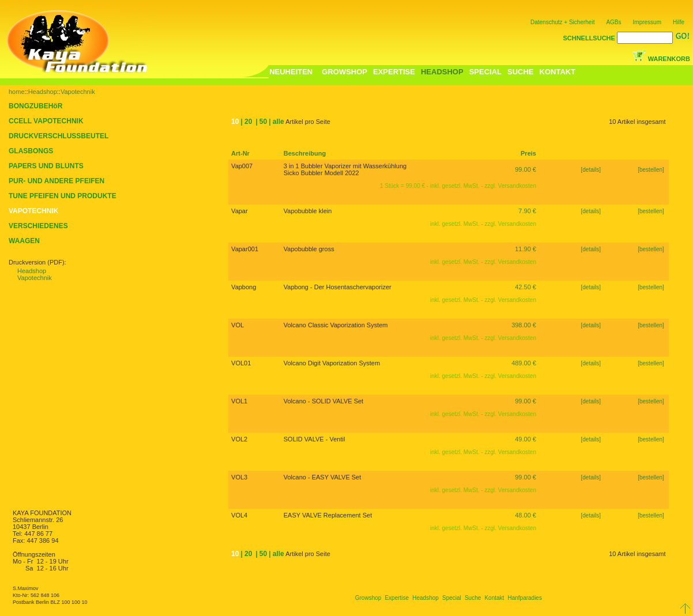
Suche (473, 598)
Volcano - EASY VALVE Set (323, 477)
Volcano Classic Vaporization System (336, 325)
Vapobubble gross (309, 249)
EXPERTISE (394, 72)
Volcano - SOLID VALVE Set (323, 401)
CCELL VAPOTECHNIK (46, 121)
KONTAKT (558, 72)
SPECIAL (485, 72)
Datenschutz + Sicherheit (562, 22)
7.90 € (527, 211)
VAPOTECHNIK (33, 211)
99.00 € (526, 169)
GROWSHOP (344, 72)
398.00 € (524, 325)
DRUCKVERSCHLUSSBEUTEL (59, 136)
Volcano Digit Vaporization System (332, 363)
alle (278, 122)
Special (452, 598)
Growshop (368, 598)
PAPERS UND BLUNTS (46, 166)
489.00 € (524, 363)
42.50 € (526, 287)
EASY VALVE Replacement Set (328, 515)
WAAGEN (24, 241)
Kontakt (494, 598)
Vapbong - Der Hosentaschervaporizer (338, 287)
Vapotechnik (78, 92)
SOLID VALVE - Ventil (315, 439)
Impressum (647, 22)
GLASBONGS (31, 151)
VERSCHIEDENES (38, 226)
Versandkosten (517, 186)
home (17, 92)
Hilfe (679, 22)
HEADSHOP (442, 72)
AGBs (613, 22)
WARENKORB (669, 59)
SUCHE (521, 72)
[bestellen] (651, 170)
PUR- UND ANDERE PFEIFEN (57, 181)
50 (263, 122)
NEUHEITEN (291, 72)
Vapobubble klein (308, 211)
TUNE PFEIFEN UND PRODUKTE (63, 196)
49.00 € (526, 439)
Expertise (397, 598)
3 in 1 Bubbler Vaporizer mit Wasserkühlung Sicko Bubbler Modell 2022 (345, 169)
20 (248, 122)
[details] (591, 170)
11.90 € (526, 249)
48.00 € (526, 515)
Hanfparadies (524, 598)
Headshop (43, 92)
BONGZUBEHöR (35, 106)
